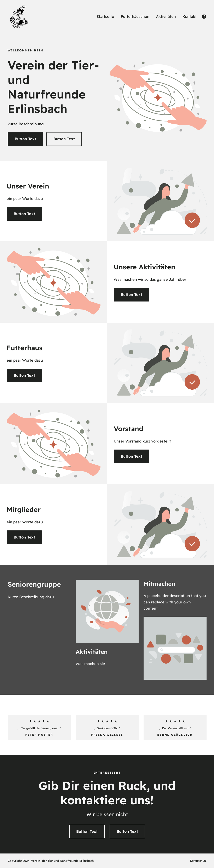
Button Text (25, 139)
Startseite (105, 16)
